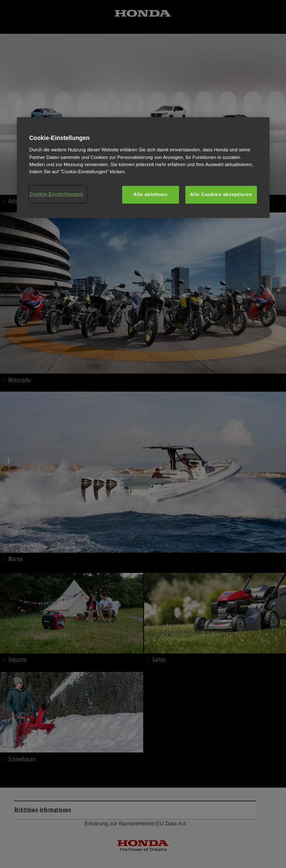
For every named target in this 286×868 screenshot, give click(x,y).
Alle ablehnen (150, 194)
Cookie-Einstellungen (56, 194)
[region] (143, 168)
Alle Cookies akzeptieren (221, 194)
